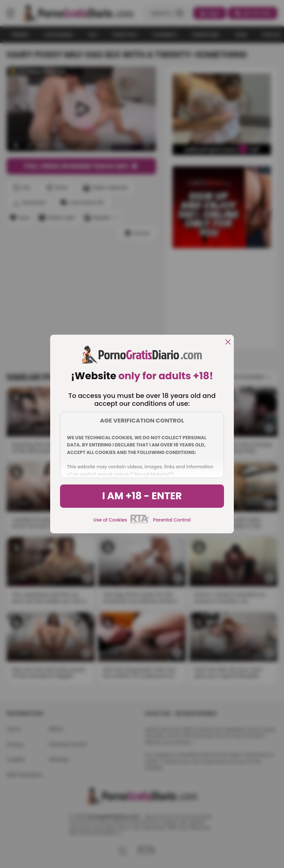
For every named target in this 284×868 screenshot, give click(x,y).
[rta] (140, 523)
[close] (228, 342)
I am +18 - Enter (142, 496)
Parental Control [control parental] (172, 520)
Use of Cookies (110, 520)
